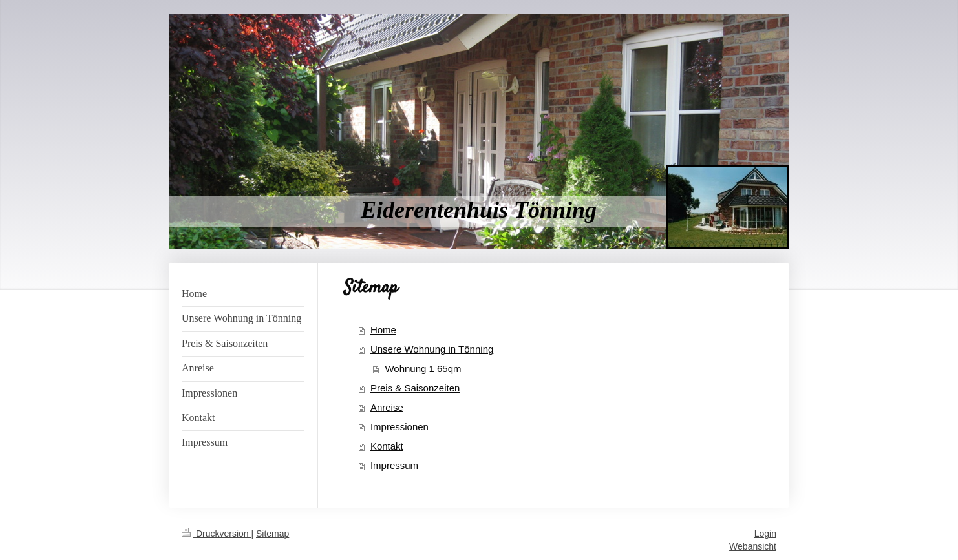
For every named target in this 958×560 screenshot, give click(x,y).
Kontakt (387, 446)
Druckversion (216, 534)
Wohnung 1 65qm (423, 368)
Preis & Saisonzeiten (415, 388)
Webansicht (753, 546)
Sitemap (272, 534)
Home (383, 330)
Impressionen (399, 427)
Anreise (387, 407)
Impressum (394, 465)
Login (765, 534)
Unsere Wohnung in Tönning (432, 349)
